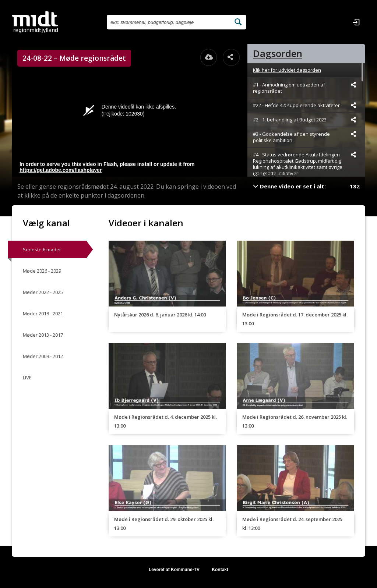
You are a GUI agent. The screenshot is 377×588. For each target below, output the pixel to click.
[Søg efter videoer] (168, 22)
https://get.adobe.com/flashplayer (61, 170)
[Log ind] (356, 22)
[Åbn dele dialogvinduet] (231, 57)
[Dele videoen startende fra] (353, 85)
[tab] (306, 54)
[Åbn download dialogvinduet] (209, 57)
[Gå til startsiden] (35, 22)
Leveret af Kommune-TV (174, 570)
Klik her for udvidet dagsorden (287, 70)
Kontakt (220, 570)
